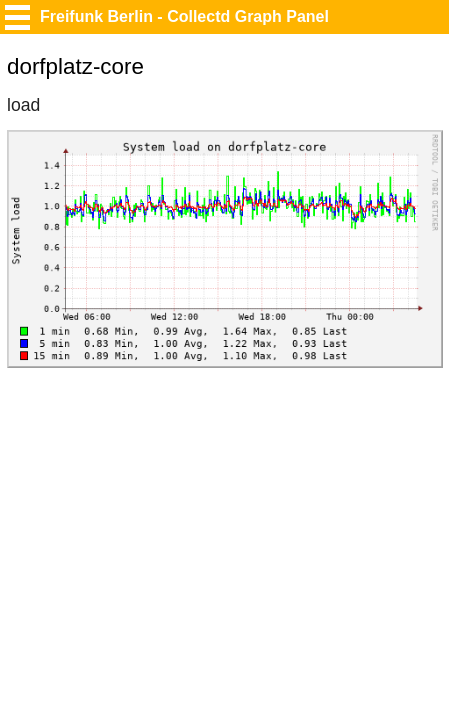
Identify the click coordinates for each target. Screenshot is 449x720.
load (23, 105)
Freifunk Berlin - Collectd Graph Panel (184, 16)
